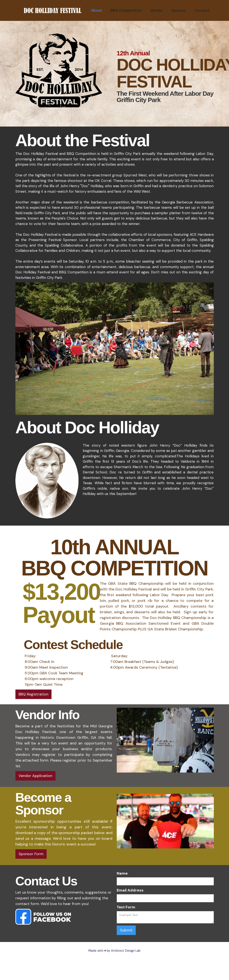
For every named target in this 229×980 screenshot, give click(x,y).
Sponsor (179, 10)
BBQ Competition (126, 10)
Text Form (126, 907)
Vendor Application (35, 776)
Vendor (157, 10)
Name (122, 873)
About (96, 10)
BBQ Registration (33, 694)
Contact (202, 10)
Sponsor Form (31, 854)
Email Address (130, 890)
